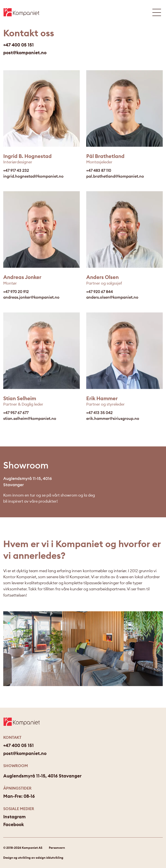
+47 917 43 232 (16, 170)
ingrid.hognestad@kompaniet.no (33, 176)
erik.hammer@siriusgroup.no (113, 418)
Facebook (14, 824)
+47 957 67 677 (16, 413)
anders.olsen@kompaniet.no (112, 297)
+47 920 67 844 (100, 292)
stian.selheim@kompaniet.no (30, 418)
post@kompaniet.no (25, 53)
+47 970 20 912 (16, 292)
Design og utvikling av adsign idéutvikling (33, 858)
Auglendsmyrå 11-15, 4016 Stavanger (42, 776)
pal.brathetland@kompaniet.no (115, 176)
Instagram (14, 817)
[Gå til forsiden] (21, 12)
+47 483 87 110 (99, 170)
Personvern (57, 848)
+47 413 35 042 (99, 413)
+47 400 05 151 (18, 45)
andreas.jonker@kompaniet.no (31, 297)
